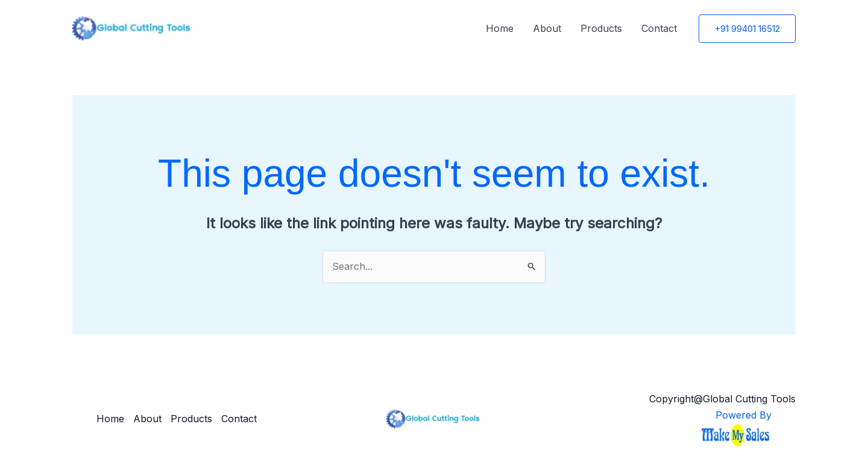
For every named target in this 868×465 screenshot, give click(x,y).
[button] (747, 29)
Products (601, 28)
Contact (659, 28)
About (547, 28)
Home (500, 28)
